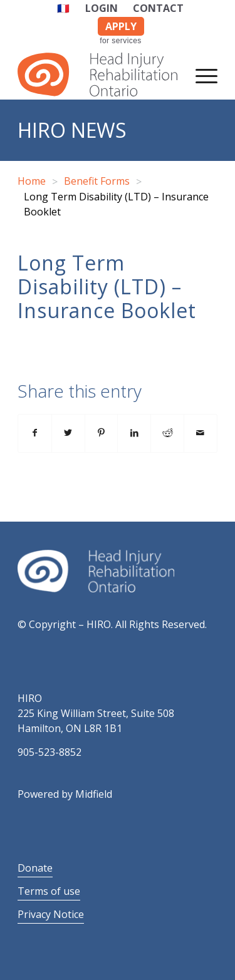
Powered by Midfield (65, 794)
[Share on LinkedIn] (134, 433)
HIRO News (72, 130)
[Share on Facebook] (35, 433)
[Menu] (200, 75)
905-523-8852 (50, 752)
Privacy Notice (51, 914)
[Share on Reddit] (167, 433)
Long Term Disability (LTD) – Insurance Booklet (107, 286)
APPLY (121, 26)
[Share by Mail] (201, 433)
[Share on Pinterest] (102, 433)
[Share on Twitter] (68, 433)
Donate (35, 868)
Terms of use (49, 891)
